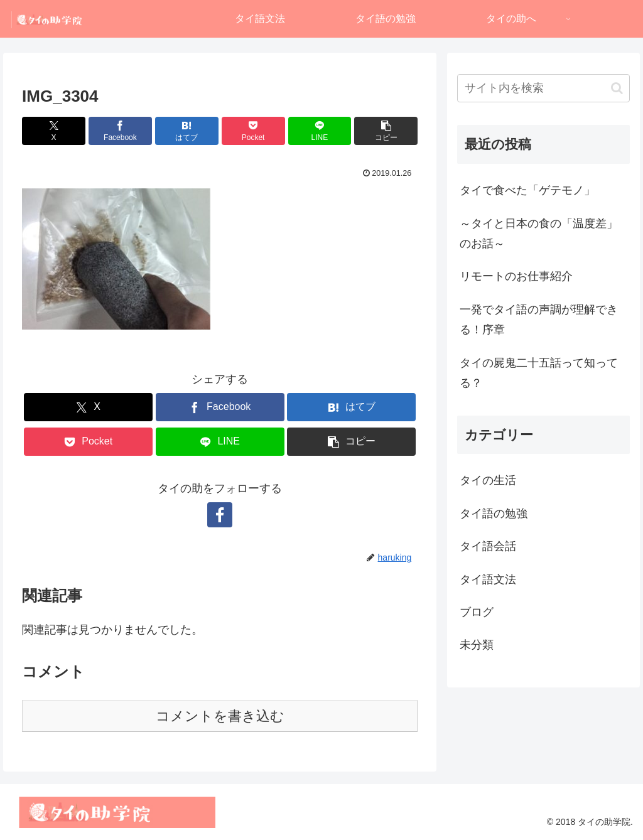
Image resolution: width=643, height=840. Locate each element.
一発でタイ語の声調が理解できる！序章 (539, 320)
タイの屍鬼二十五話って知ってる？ (539, 373)
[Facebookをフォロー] (220, 515)
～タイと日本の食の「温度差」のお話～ (539, 234)
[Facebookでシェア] (120, 131)
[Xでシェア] (54, 131)
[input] (543, 88)
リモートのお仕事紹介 (516, 276)
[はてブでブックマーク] (187, 131)
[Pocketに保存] (253, 131)
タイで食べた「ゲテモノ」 (527, 190)
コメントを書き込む (220, 716)
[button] (386, 131)
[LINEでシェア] (320, 131)
